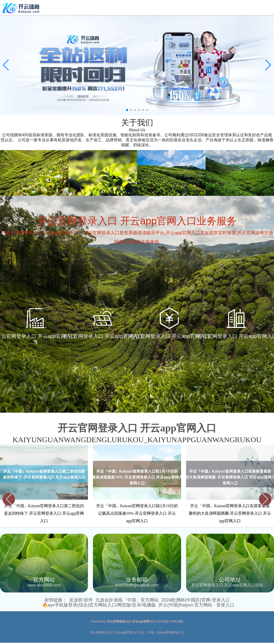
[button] (268, 65)
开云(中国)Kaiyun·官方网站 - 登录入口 (196, 605)
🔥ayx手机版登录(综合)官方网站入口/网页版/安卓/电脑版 (99, 605)
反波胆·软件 (81, 600)
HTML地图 (176, 621)
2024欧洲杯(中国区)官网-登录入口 (196, 600)
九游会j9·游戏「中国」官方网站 (127, 600)
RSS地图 (162, 621)
